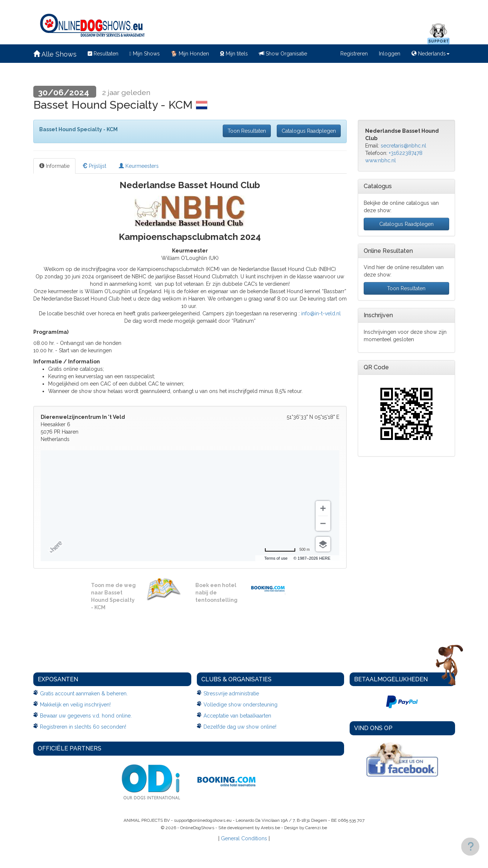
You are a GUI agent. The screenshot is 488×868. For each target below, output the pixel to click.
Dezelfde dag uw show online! (240, 727)
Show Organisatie (283, 54)
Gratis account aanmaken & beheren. (84, 694)
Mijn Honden (190, 54)
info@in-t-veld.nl (321, 313)
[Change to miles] (287, 550)
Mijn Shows (145, 54)
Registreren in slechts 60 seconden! (83, 727)
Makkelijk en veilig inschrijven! (75, 705)
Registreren (354, 54)
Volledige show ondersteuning (240, 705)
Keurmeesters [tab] (139, 166)
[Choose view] (323, 544)
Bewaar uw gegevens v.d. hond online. (86, 716)
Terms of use (276, 558)
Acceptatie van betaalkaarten (237, 716)
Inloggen (390, 54)
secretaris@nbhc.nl (403, 146)
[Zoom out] (323, 523)
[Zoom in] (323, 508)
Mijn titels (234, 54)
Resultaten (103, 54)
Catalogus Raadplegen (309, 131)
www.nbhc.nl (381, 160)
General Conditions (244, 838)
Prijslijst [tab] (94, 166)
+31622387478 (406, 153)
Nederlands (430, 54)
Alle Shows (55, 54)
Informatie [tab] (54, 166)
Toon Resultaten (247, 131)
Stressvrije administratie (231, 694)
